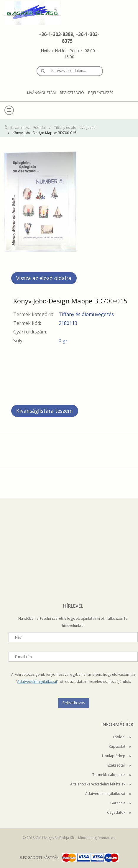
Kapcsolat (120, 746)
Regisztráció (72, 93)
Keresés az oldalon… (69, 71)
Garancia (120, 803)
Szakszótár (119, 765)
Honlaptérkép (116, 756)
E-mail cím (23, 657)
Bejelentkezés (101, 93)
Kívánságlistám (41, 93)
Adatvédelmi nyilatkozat (37, 682)
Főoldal (40, 128)
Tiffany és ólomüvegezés (75, 128)
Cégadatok (119, 812)
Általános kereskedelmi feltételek (100, 784)
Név (18, 637)
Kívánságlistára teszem (45, 411)
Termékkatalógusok (111, 775)
